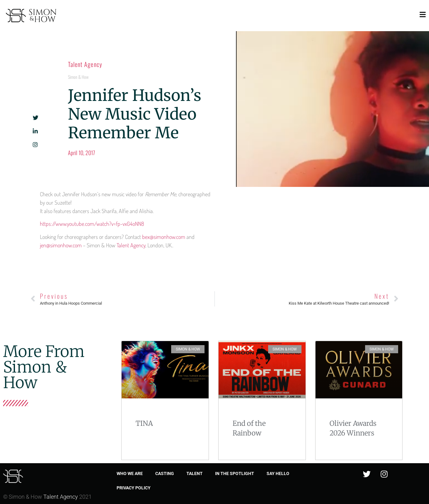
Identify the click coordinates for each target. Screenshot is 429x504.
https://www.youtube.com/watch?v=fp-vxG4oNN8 (92, 224)
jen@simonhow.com (61, 245)
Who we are (130, 473)
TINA (144, 423)
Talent (195, 473)
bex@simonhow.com (164, 237)
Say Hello (278, 473)
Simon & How (78, 77)
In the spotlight (235, 473)
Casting (165, 473)
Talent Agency (85, 64)
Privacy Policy (134, 488)
